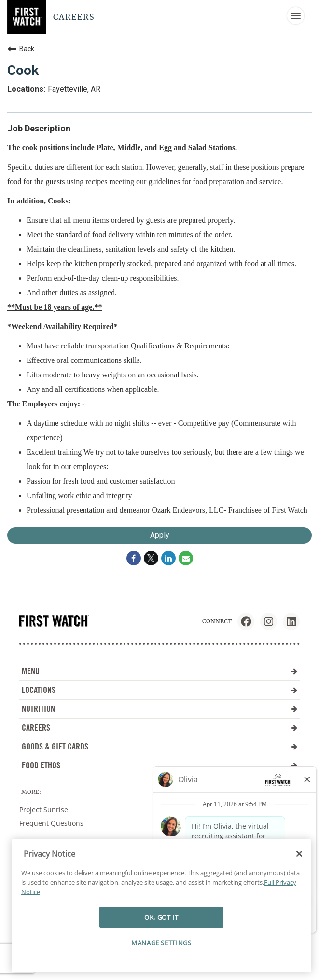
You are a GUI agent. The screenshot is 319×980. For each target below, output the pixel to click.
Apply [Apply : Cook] (160, 535)
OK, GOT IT (161, 917)
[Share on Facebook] (134, 558)
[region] (161, 906)
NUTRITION (159, 709)
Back (21, 49)
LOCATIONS (159, 690)
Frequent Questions (51, 823)
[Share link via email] (186, 558)
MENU (159, 671)
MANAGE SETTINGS (161, 943)
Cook (23, 70)
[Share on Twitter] (151, 558)
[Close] (299, 854)
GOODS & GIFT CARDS (159, 746)
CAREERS (159, 728)
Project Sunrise (44, 810)
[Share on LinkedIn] (168, 558)
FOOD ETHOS (159, 765)
